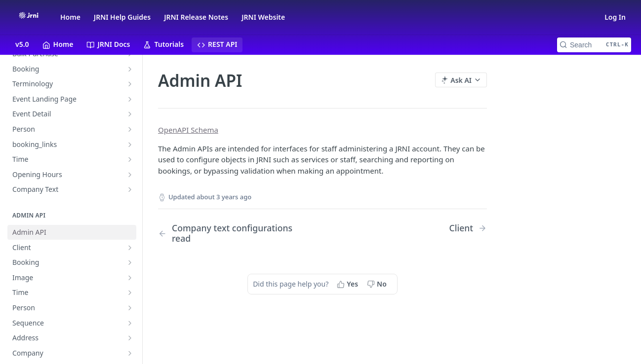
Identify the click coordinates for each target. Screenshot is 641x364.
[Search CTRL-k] (594, 45)
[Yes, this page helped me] (348, 284)
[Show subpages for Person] (130, 129)
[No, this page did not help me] (378, 284)
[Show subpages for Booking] (130, 69)
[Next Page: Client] (468, 228)
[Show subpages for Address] (130, 338)
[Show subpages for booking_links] (130, 145)
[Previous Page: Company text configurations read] (228, 233)
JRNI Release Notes (196, 17)
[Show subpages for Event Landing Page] (130, 99)
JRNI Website (263, 17)
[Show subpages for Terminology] (130, 84)
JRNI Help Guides (122, 17)
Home (70, 17)
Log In (615, 17)
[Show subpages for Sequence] (130, 323)
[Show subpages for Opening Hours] (130, 175)
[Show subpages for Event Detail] (130, 114)
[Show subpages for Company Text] (130, 189)
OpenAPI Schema (188, 130)
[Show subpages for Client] (130, 248)
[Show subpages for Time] (130, 159)
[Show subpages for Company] (130, 353)
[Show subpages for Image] (130, 278)
